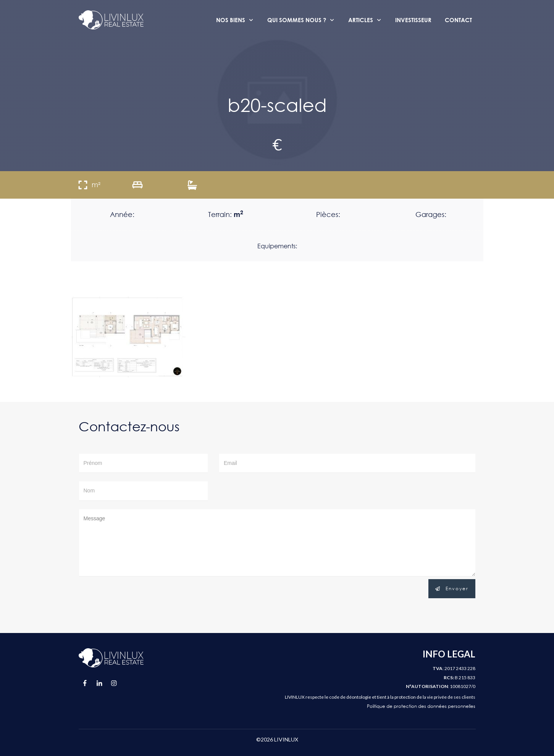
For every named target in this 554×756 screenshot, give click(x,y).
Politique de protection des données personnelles (421, 706)
